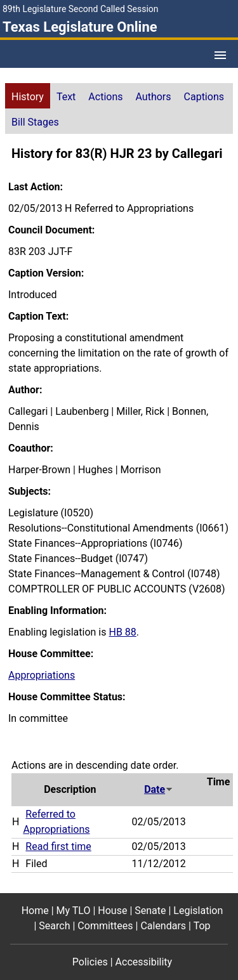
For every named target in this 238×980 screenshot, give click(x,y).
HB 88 (122, 632)
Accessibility (144, 962)
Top (202, 926)
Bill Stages (35, 122)
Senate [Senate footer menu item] (150, 911)
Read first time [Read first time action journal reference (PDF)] (58, 846)
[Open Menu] (220, 55)
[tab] (28, 96)
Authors (154, 97)
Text (66, 97)
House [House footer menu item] (112, 911)
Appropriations (42, 675)
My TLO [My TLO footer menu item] (74, 911)
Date (159, 789)
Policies (90, 962)
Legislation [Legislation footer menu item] (198, 911)
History (28, 97)
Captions (204, 97)
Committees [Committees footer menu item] (105, 926)
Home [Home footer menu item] (35, 911)
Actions (105, 97)
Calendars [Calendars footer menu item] (163, 926)
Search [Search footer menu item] (54, 926)
